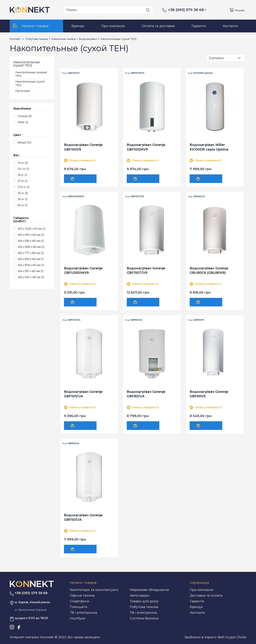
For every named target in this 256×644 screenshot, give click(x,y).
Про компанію (202, 590)
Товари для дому (144, 601)
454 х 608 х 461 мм (31, 247)
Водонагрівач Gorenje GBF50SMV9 (146, 147)
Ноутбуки (78, 618)
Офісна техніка (82, 596)
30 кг (23, 193)
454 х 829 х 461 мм (31, 265)
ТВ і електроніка (83, 613)
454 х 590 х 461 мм (31, 235)
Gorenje (25, 116)
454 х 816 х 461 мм (31, 259)
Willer (23, 122)
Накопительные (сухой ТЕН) (30, 83)
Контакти (197, 613)
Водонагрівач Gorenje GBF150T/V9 (146, 271)
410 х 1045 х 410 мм (32, 229)
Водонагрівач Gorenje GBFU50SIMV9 (83, 271)
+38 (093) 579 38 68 (187, 10)
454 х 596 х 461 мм (31, 241)
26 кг (22, 175)
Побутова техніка (144, 607)
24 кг (23, 163)
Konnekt (15, 39)
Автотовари (140, 596)
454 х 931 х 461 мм (31, 271)
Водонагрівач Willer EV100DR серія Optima (209, 147)
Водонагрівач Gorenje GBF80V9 (209, 394)
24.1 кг (23, 169)
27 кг (23, 181)
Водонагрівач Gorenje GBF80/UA (146, 394)
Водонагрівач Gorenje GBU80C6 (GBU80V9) (209, 271)
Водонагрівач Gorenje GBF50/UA (83, 517)
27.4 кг (24, 187)
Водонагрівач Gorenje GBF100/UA (83, 394)
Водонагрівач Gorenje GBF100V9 (83, 147)
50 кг (23, 205)
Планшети (79, 607)
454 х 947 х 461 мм (31, 277)
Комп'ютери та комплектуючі (94, 590)
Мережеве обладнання (149, 590)
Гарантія (197, 601)
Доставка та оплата (206, 596)
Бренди (196, 607)
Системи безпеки (144, 618)
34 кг (23, 199)
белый (24, 143)
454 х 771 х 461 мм (31, 253)
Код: (65, 73)
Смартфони (80, 601)
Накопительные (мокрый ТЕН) (31, 74)
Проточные (23, 91)
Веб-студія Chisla (232, 637)
